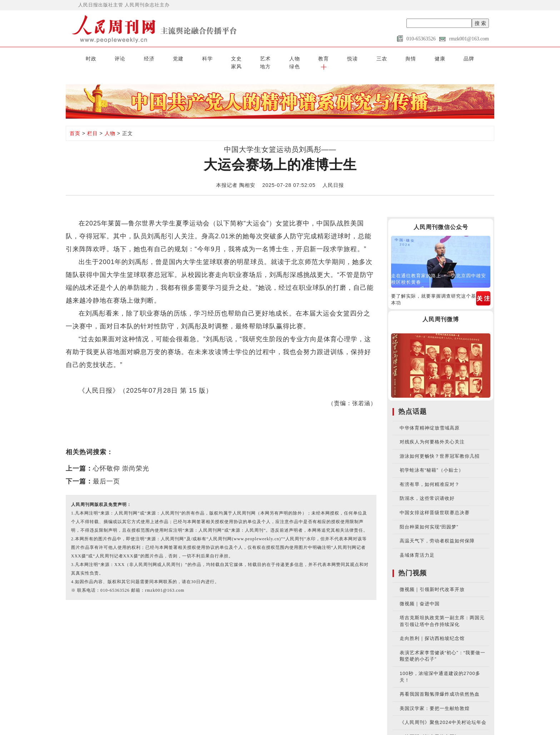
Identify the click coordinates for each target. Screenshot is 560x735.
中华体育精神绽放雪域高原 (430, 419)
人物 (244, 58)
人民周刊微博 (441, 311)
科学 (173, 58)
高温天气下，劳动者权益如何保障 (437, 532)
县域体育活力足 (417, 546)
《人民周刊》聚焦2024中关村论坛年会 (443, 714)
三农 (316, 58)
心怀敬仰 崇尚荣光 (121, 460)
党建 (149, 58)
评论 (101, 58)
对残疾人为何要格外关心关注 (432, 433)
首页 (75, 125)
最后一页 (106, 472)
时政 (77, 58)
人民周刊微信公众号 (441, 218)
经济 (125, 58)
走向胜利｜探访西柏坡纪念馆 (432, 630)
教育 (268, 58)
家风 (411, 58)
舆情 (340, 58)
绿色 (459, 58)
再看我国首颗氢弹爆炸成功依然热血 (440, 686)
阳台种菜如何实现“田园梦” (429, 518)
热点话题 (412, 403)
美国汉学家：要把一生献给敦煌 (435, 699)
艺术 (220, 58)
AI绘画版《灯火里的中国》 (430, 728)
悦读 (292, 58)
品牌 (387, 58)
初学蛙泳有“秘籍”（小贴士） (432, 461)
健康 (363, 58)
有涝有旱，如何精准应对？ (430, 475)
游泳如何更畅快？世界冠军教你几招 (440, 447)
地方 (435, 58)
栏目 (92, 125)
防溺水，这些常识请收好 (427, 490)
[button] (482, 58)
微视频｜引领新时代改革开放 (432, 581)
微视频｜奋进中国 (420, 595)
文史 (197, 58)
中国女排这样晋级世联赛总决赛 (435, 504)
